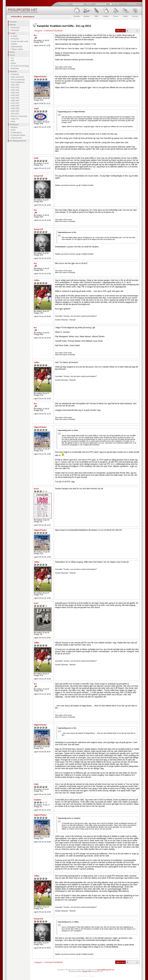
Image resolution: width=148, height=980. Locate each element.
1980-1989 (15, 106)
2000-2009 (15, 111)
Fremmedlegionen (18, 82)
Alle (137, 31)
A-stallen (14, 36)
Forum (12, 55)
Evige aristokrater (18, 77)
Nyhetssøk (15, 30)
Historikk (13, 71)
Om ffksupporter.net (18, 141)
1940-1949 (15, 95)
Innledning (15, 74)
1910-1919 (15, 87)
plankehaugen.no (29, 17)
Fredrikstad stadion (18, 135)
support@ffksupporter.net (105, 970)
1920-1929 (15, 90)
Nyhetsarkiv (15, 28)
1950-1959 (15, 98)
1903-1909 (15, 85)
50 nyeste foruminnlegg (20, 66)
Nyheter (13, 25)
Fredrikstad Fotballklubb (53, 31)
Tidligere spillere (17, 49)
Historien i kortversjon (19, 116)
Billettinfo (14, 127)
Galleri (12, 52)
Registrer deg (132, 4)
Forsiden (13, 22)
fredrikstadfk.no (16, 17)
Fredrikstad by (16, 133)
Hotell (13, 130)
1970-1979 (15, 103)
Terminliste (15, 39)
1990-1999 (15, 108)
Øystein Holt (87, 971)
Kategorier (38, 31)
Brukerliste (15, 68)
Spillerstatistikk (17, 47)
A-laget (12, 33)
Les (12, 58)
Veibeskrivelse (16, 138)
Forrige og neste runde (20, 41)
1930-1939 (15, 93)
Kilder (13, 121)
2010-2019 (15, 114)
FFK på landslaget (18, 80)
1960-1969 (15, 100)
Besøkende (14, 124)
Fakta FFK (15, 119)
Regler (13, 63)
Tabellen (14, 44)
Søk (12, 61)
